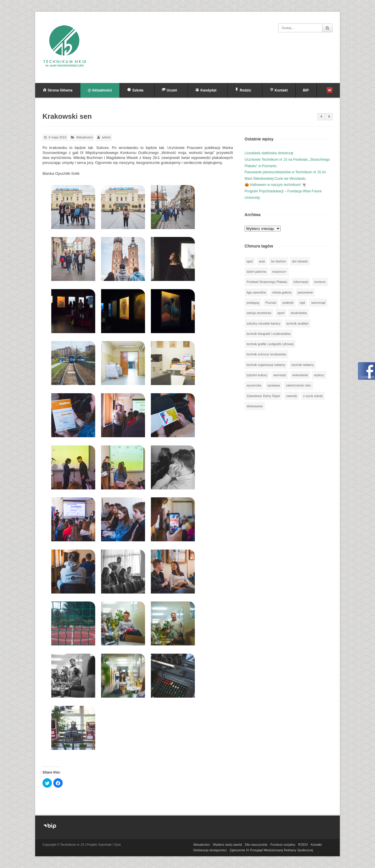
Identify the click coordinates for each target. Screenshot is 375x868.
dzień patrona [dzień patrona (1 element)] (256, 272)
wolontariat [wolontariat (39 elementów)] (300, 375)
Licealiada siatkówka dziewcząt (269, 153)
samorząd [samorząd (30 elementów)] (318, 303)
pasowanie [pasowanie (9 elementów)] (305, 292)
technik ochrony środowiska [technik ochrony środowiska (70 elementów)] (266, 354)
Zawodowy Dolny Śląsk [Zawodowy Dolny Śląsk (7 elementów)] (263, 396)
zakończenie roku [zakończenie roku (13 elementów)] (299, 385)
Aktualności (85, 137)
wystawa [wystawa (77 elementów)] (274, 385)
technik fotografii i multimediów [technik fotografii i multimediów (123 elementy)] (269, 334)
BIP (306, 90)
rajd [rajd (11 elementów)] (302, 303)
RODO (303, 845)
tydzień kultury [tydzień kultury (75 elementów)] (257, 375)
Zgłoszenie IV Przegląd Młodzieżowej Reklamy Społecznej (271, 850)
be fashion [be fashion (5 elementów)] (278, 261)
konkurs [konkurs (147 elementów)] (320, 282)
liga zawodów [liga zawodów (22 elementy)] (256, 292)
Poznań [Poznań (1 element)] (271, 303)
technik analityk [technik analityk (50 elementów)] (298, 323)
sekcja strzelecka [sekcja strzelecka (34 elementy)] (259, 313)
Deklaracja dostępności (210, 850)
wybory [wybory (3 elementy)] (319, 375)
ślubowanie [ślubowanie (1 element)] (255, 406)
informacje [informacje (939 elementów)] (301, 282)
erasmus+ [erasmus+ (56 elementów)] (279, 272)
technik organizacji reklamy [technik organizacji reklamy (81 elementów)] (266, 365)
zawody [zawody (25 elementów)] (292, 396)
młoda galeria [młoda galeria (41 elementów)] (282, 292)
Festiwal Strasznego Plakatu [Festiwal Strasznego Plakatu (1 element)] (267, 282)
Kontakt (316, 845)
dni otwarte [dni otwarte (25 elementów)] (300, 261)
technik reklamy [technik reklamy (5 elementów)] (303, 365)
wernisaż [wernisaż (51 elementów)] (280, 375)
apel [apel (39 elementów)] (250, 261)
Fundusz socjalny (283, 845)
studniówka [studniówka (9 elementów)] (299, 313)
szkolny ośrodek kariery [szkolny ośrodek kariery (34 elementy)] (264, 323)
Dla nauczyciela (256, 845)
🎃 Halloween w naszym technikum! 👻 (276, 185)
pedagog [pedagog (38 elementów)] (253, 303)
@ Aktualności (100, 90)
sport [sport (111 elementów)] (281, 313)
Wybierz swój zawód (227, 845)
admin (106, 137)
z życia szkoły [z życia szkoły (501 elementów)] (313, 396)
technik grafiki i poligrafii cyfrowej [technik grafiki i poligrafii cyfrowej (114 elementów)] (270, 344)
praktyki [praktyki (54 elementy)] (288, 303)
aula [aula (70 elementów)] (262, 261)
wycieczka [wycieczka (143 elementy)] (254, 385)
